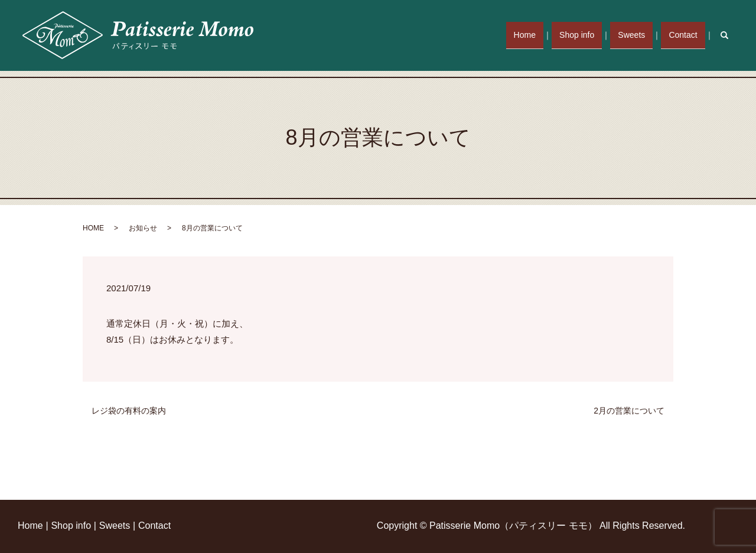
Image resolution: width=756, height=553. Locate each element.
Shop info (586, 35)
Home (538, 35)
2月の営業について (629, 411)
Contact (685, 35)
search (731, 35)
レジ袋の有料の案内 (129, 411)
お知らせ (143, 228)
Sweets (637, 35)
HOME (93, 228)
